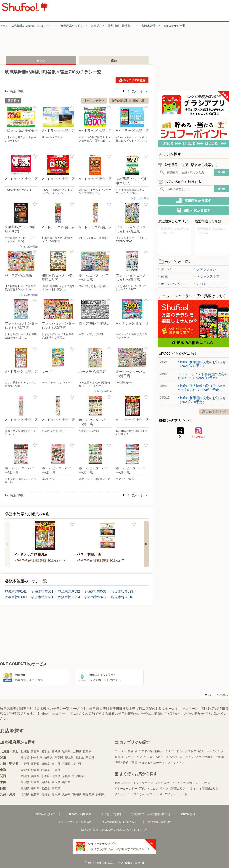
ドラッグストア (207, 276)
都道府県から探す (72, 26)
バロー (151, 794)
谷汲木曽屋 (148, 26)
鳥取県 (46, 782)
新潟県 (46, 764)
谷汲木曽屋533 (95, 591)
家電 (163, 276)
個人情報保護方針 (160, 822)
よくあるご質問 (111, 814)
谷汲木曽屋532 (69, 591)
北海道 (25, 752)
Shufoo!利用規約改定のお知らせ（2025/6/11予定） (202, 364)
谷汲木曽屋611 (42, 597)
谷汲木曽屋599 (122, 591)
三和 (160, 794)
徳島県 (25, 788)
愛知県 (25, 770)
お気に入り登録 (35, 108)
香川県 (35, 788)
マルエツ (152, 789)
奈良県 (66, 776)
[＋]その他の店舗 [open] (140, 198)
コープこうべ (136, 794)
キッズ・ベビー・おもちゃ (161, 757)
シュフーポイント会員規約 (75, 822)
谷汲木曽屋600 (16, 597)
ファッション (205, 269)
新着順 (12, 101)
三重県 (56, 770)
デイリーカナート (176, 794)
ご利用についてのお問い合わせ (150, 814)
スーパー (166, 269)
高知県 (56, 788)
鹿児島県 (89, 795)
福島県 (87, 752)
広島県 (35, 782)
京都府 (46, 776)
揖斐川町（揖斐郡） (120, 26)
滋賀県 (56, 776)
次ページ (140, 91)
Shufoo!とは (188, 814)
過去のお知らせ (214, 412)
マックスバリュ (165, 783)
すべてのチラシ (94, 101)
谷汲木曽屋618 (122, 597)
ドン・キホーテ (143, 783)
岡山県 (25, 782)
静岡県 (35, 770)
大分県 (66, 795)
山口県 (66, 782)
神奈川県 (37, 758)
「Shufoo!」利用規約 (78, 814)
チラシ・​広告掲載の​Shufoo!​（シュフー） (26, 26)
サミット (120, 794)
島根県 (56, 782)
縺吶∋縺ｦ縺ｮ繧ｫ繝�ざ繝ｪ (129, 101)
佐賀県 (35, 795)
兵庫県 (35, 776)
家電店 (119, 757)
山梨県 (25, 764)
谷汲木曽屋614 (69, 597)
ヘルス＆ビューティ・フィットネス (162, 763)
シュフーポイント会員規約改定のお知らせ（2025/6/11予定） (203, 376)
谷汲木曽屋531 (42, 591)
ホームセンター (171, 284)
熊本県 (56, 795)
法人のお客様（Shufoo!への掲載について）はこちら (114, 830)
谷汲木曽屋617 (95, 597)
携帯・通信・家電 (126, 763)
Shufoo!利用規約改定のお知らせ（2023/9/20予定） (202, 400)
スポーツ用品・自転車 (210, 757)
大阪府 (25, 776)
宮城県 (56, 752)
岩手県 (46, 752)
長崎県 (46, 795)
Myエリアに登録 (132, 80)
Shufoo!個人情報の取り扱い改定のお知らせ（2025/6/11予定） (202, 388)
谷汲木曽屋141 (16, 591)
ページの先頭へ (216, 695)
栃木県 (80, 758)
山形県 (77, 752)
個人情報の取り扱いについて (120, 822)
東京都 (25, 758)
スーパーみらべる (188, 783)
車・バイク (187, 757)
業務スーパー (123, 783)
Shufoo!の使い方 (44, 814)
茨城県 (69, 758)
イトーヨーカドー (126, 789)
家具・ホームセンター (212, 751)
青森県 (35, 752)
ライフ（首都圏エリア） (206, 789)
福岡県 (25, 795)
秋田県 (66, 752)
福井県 (77, 764)
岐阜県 (95, 26)
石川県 (66, 764)
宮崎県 (77, 795)
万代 (142, 789)
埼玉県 (48, 758)
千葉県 (59, 758)
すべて (200, 284)
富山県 (56, 764)
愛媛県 (46, 788)
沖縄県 (100, 795)
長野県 (35, 764)
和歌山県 (78, 776)
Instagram (199, 433)
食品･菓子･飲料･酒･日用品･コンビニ (151, 751)
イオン (206, 783)
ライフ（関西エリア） (174, 789)
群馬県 (90, 758)
